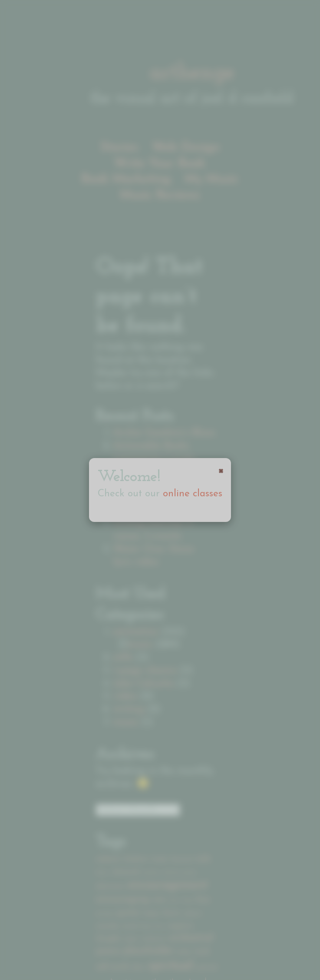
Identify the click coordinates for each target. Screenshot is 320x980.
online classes (193, 494)
